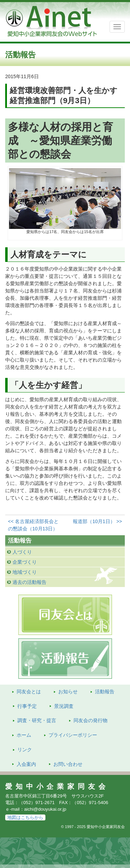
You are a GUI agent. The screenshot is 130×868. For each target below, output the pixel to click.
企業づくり (25, 562)
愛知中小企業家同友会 (57, 786)
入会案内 (26, 764)
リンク (25, 750)
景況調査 (64, 706)
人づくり (22, 552)
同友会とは (29, 692)
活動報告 (105, 692)
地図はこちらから (25, 817)
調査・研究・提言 (37, 720)
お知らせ (68, 692)
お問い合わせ (68, 764)
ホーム (24, 735)
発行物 (90, 720)
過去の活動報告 (29, 582)
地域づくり (25, 572)
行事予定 (27, 706)
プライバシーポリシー (73, 735)
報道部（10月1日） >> (97, 521)
